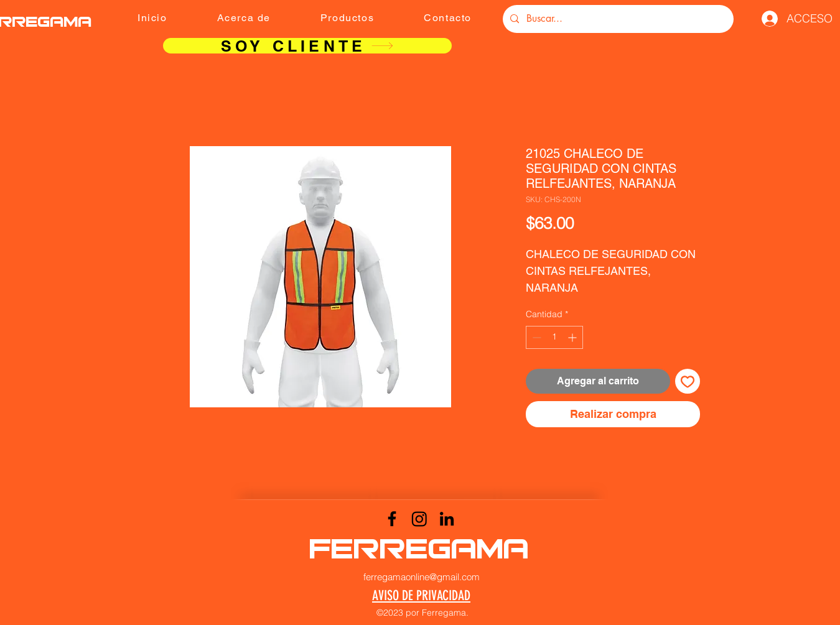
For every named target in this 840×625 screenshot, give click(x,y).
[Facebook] (392, 519)
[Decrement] (535, 337)
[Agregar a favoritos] (688, 381)
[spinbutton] (554, 337)
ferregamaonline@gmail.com (422, 577)
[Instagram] (419, 519)
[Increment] (573, 337)
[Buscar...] (617, 19)
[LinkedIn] (447, 519)
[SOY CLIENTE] (307, 46)
